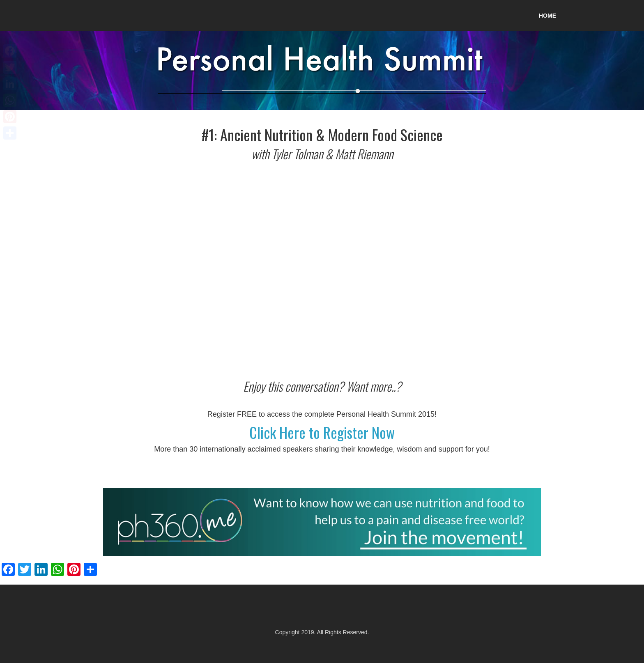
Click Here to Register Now (322, 432)
